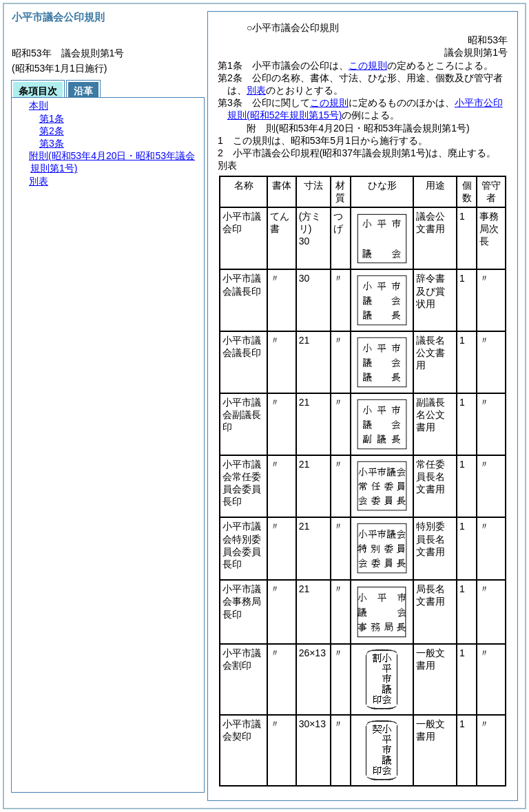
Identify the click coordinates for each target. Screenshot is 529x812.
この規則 (368, 65)
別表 (256, 90)
